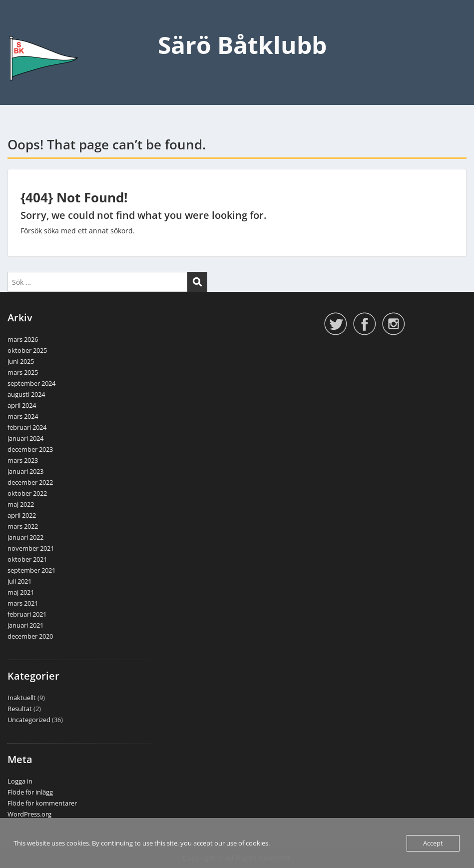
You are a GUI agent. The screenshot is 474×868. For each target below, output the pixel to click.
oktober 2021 (27, 559)
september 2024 (31, 383)
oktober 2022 (27, 493)
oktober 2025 (27, 350)
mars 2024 (23, 416)
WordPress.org (29, 814)
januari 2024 (25, 438)
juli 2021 (19, 581)
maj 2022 (21, 504)
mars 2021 (23, 603)
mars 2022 (23, 526)
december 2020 (30, 636)
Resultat (20, 709)
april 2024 (22, 405)
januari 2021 (25, 625)
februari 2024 (27, 427)
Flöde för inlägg (30, 792)
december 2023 (30, 449)
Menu (18, 28)
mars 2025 (23, 372)
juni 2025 (21, 361)
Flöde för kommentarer (42, 803)
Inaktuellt (22, 698)
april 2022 (22, 515)
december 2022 (30, 482)
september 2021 (31, 570)
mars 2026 (23, 339)
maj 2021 (21, 592)
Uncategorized (29, 720)
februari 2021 (27, 614)
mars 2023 (23, 460)
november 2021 (31, 548)
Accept (433, 843)
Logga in (20, 781)
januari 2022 (25, 537)
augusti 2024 (26, 394)
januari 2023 (25, 471)
